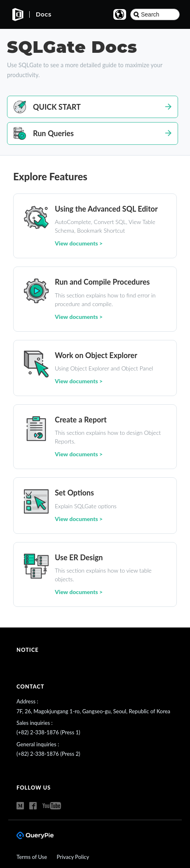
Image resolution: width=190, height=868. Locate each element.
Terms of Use (32, 857)
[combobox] (155, 14)
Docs (44, 14)
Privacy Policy (73, 857)
